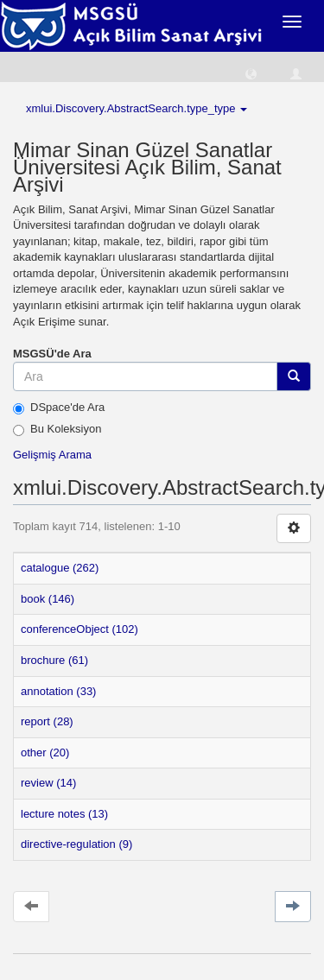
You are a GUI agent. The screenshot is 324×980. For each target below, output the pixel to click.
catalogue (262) (60, 568)
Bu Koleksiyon (57, 429)
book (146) (48, 599)
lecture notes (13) (64, 814)
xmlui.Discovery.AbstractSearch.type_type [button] (137, 108)
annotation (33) (58, 691)
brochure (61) (54, 660)
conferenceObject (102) (79, 629)
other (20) (45, 752)
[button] (251, 73)
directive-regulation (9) (76, 844)
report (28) (47, 721)
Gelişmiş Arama (52, 455)
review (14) (48, 783)
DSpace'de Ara (59, 408)
